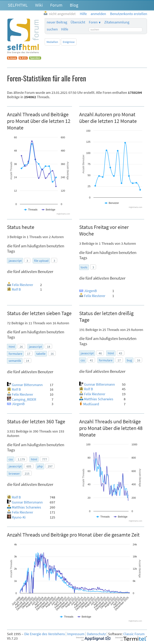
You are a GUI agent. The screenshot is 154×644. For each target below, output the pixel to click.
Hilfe (65, 29)
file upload (41, 261)
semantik (15, 361)
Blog (74, 5)
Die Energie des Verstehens (45, 634)
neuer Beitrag (57, 22)
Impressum (76, 634)
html (12, 347)
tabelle (41, 354)
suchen (52, 29)
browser (14, 473)
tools (84, 267)
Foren (93, 22)
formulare (15, 354)
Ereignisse (69, 42)
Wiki (39, 5)
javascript (15, 261)
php (40, 466)
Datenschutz (96, 634)
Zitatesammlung (117, 22)
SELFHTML (18, 5)
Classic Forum (134, 634)
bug (129, 360)
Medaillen (52, 42)
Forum (56, 5)
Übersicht (78, 22)
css (83, 360)
